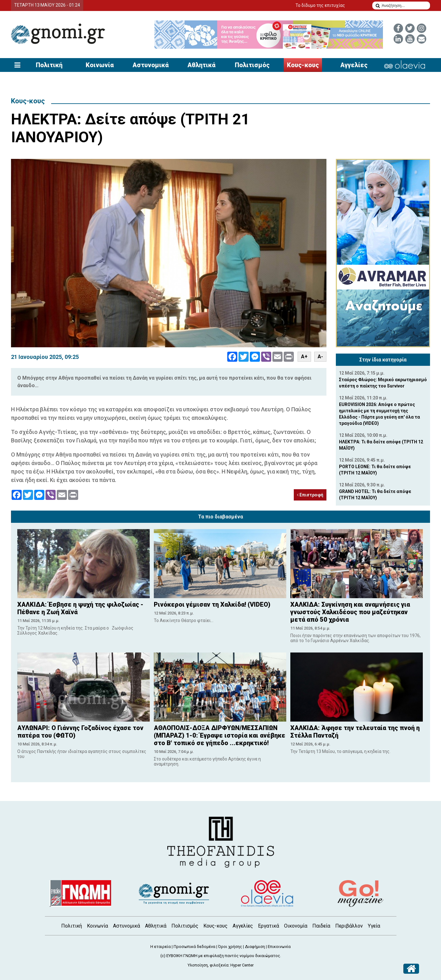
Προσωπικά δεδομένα (194, 947)
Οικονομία (296, 926)
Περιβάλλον (349, 926)
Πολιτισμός (252, 65)
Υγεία (374, 926)
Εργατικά (269, 926)
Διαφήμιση (255, 947)
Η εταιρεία (161, 947)
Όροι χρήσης (230, 947)
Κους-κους (303, 65)
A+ (304, 357)
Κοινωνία (100, 65)
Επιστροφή (310, 495)
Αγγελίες (354, 65)
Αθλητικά (201, 65)
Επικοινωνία (279, 947)
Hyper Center (242, 965)
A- (320, 357)
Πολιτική (49, 65)
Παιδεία (321, 926)
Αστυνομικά (151, 65)
